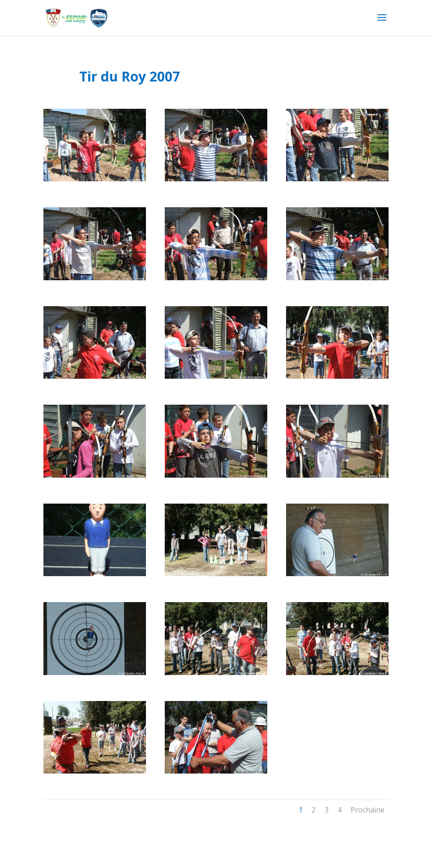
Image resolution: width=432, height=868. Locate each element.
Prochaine (368, 810)
